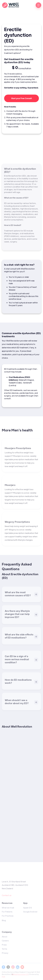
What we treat (8, 908)
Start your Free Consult (21, 98)
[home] (10, 5)
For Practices (8, 916)
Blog (4, 920)
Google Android (30, 912)
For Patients (7, 912)
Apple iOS (28, 908)
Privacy (5, 953)
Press (4, 945)
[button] (38, 5)
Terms (5, 949)
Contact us (7, 895)
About (5, 937)
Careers (5, 941)
